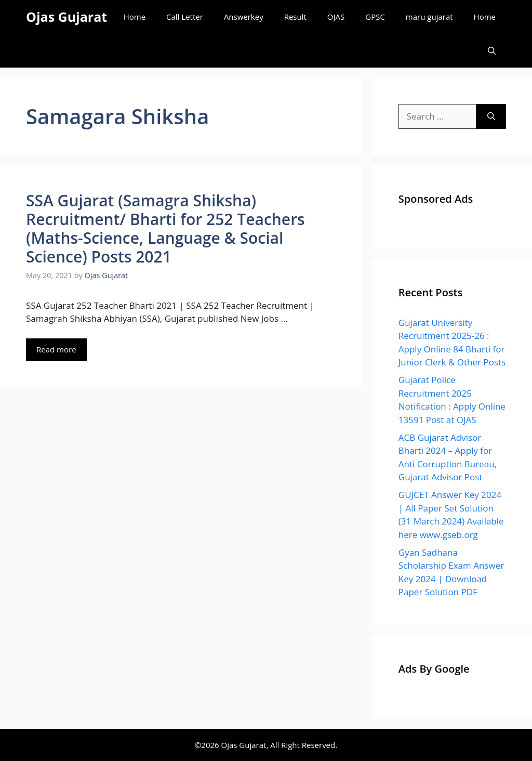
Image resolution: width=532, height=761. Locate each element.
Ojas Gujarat (66, 17)
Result (295, 17)
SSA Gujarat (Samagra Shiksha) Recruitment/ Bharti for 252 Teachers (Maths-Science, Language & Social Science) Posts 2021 (165, 228)
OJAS (336, 17)
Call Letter (185, 17)
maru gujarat (429, 17)
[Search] (491, 116)
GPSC (375, 17)
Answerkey (244, 17)
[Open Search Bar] (492, 51)
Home (135, 17)
